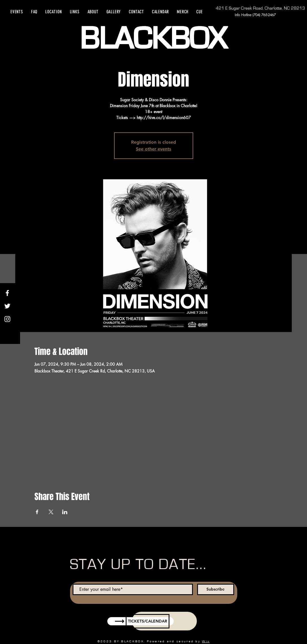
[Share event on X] (51, 512)
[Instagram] (7, 319)
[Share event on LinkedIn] (65, 512)
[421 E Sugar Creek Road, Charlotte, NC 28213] (260, 8)
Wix (206, 641)
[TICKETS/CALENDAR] (148, 621)
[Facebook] (7, 293)
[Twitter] (7, 306)
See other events (153, 149)
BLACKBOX (153, 39)
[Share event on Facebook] (37, 512)
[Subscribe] (216, 589)
